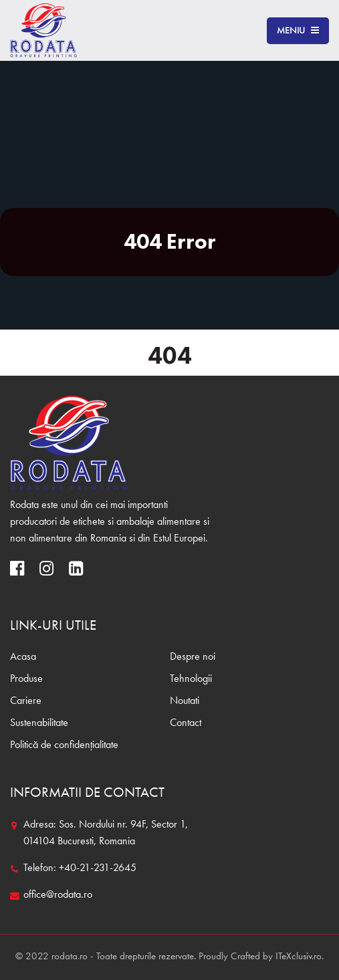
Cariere (26, 701)
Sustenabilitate (39, 723)
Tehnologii (191, 679)
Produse (26, 679)
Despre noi (193, 657)
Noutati (185, 701)
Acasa (23, 657)
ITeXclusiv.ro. (300, 957)
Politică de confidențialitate (64, 745)
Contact (186, 723)
